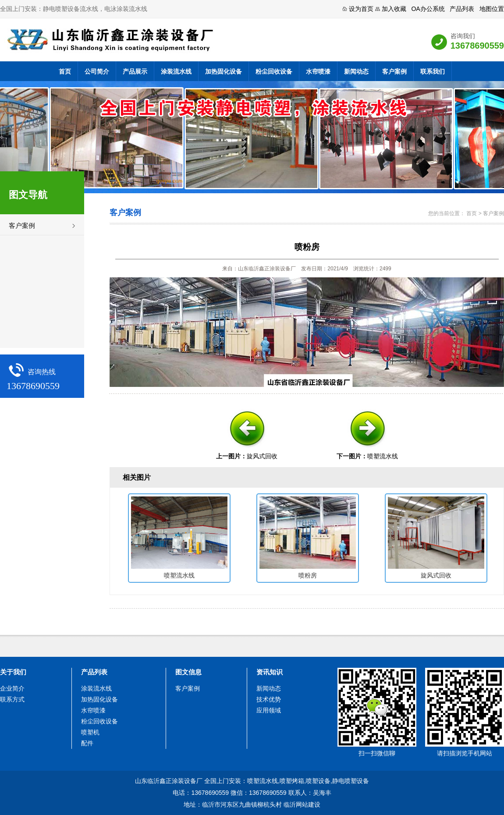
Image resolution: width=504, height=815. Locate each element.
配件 (87, 743)
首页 (65, 71)
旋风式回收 (262, 456)
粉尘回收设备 (274, 71)
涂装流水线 (176, 71)
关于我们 (13, 672)
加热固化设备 (224, 71)
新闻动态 (356, 71)
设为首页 (361, 9)
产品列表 (462, 9)
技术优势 (269, 699)
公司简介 (97, 71)
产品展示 (135, 71)
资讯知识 (270, 672)
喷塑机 (90, 732)
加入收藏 (394, 9)
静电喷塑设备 (351, 781)
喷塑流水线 (383, 456)
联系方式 (12, 699)
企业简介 (12, 688)
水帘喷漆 (318, 71)
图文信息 (188, 672)
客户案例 (394, 71)
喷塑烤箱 (292, 781)
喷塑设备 (318, 781)
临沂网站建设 (302, 804)
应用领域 (269, 710)
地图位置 (492, 9)
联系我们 (433, 71)
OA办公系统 (428, 9)
